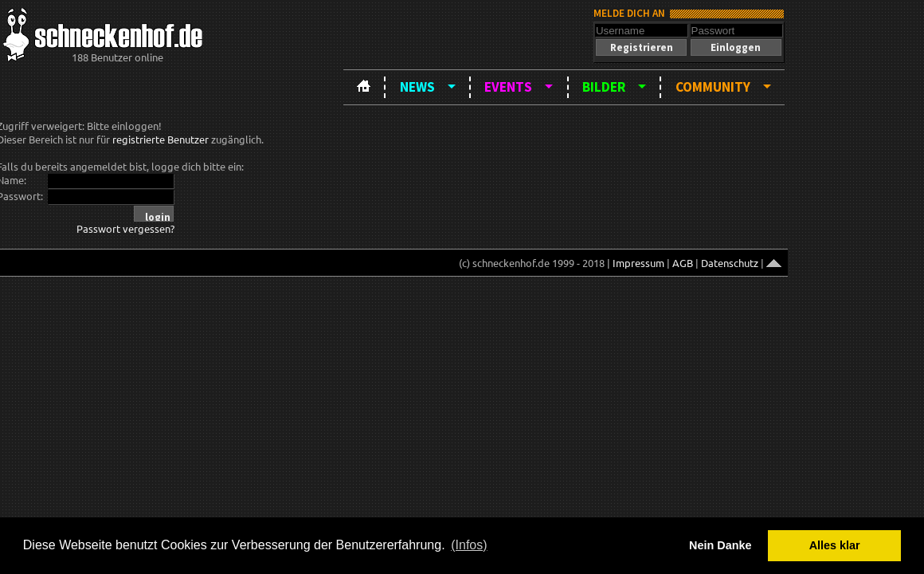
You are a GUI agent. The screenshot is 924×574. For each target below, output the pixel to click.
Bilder (604, 87)
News (417, 87)
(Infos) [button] (469, 545)
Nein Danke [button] (720, 545)
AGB (683, 263)
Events (508, 87)
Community (713, 87)
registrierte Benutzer (161, 139)
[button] (641, 47)
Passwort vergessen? (125, 228)
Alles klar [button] (835, 545)
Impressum (638, 263)
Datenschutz (730, 263)
